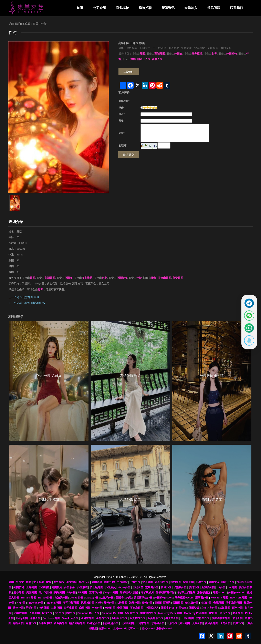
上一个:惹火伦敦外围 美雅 (24, 297)
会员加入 (191, 8)
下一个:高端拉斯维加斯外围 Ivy (27, 303)
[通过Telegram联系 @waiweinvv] (248, 301)
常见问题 (214, 8)
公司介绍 (100, 8)
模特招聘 (145, 8)
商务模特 (122, 8)
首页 (80, 8)
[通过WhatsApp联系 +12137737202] (248, 329)
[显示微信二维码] (248, 315)
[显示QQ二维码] (248, 342)
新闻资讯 (168, 8)
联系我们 (237, 8)
